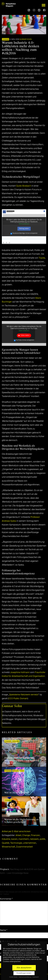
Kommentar (6, 899)
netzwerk (34, 839)
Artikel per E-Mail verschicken (16, 832)
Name (4, 930)
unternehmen (30, 843)
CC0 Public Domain (18, 699)
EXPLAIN (16, 771)
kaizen (14, 839)
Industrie (6, 839)
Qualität (6, 843)
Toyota (42, 258)
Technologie (16, 843)
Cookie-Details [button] (13, 977)
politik (43, 839)
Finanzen (35, 835)
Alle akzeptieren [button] (24, 968)
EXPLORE (16, 741)
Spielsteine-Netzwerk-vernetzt (24, 695)
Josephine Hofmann (20, 672)
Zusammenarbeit (24, 847)
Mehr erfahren (24, 224)
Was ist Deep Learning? (17, 793)
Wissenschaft (8, 847)
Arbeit (18, 835)
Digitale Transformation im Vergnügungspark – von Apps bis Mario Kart (22, 760)
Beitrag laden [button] (24, 229)
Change (26, 835)
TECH (22, 771)
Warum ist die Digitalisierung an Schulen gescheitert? (21, 821)
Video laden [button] (25, 335)
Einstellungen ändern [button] (24, 973)
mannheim (24, 839)
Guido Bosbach (24, 186)
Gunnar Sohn (26, 39)
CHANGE (5, 39)
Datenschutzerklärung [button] (25, 977)
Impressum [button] (36, 977)
